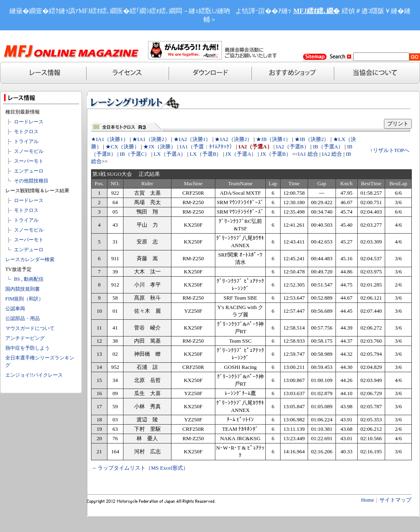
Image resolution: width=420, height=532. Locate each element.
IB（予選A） (328, 147)
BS (17, 279)
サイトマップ (395, 500)
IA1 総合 (308, 154)
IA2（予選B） (293, 147)
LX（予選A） (170, 154)
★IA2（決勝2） (233, 139)
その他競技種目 (31, 181)
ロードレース (29, 122)
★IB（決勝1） (273, 139)
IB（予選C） (135, 154)
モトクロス (26, 132)
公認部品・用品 (23, 318)
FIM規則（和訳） (24, 299)
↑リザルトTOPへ (390, 150)
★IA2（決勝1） (192, 139)
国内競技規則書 (23, 289)
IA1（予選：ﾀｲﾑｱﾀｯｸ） (207, 147)
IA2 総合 (332, 154)
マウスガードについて (30, 328)
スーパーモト (29, 161)
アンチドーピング (25, 338)
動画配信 (34, 279)
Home (367, 500)
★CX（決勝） (122, 147)
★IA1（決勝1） (110, 139)
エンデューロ (29, 171)
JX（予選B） (275, 154)
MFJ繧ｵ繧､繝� (316, 11)
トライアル (26, 141)
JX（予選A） (241, 154)
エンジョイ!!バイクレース (34, 375)
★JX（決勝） (159, 147)
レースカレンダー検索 (30, 259)
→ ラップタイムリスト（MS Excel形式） (140, 468)
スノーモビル (29, 151)
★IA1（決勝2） (151, 139)
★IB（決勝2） (312, 139)
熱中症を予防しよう (27, 348)
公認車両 (15, 309)
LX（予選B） (205, 154)
